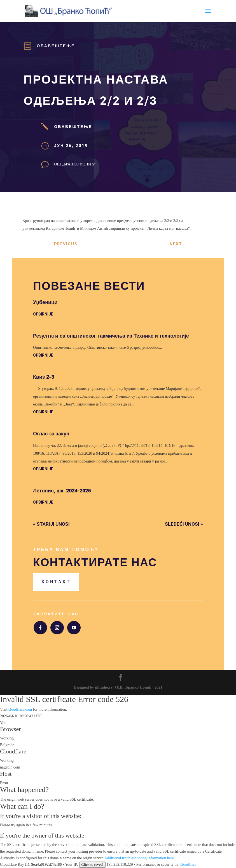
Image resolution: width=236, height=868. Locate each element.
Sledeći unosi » (184, 524)
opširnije (43, 314)
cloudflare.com (20, 709)
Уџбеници (45, 303)
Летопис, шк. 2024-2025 (62, 491)
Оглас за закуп (51, 434)
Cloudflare (13, 751)
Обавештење (56, 46)
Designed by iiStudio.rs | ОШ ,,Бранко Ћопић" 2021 (118, 687)
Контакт (56, 582)
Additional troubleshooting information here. (140, 858)
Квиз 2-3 (44, 377)
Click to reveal (92, 865)
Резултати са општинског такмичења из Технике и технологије (111, 336)
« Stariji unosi (51, 524)
